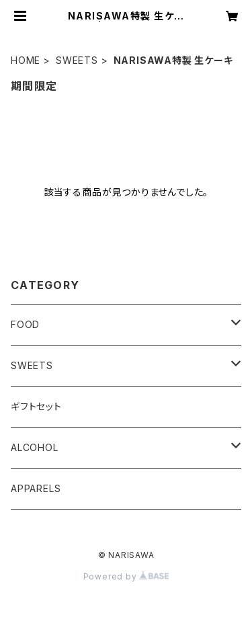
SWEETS (77, 60)
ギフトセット (36, 406)
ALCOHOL (35, 447)
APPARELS (36, 488)
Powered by (126, 576)
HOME (26, 60)
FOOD (25, 324)
